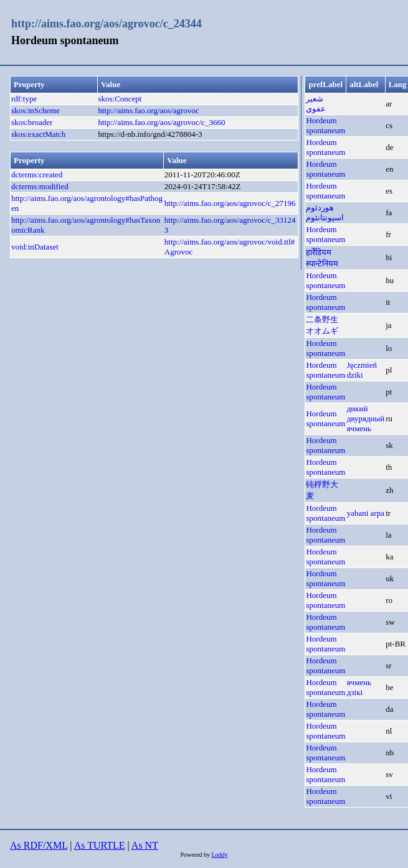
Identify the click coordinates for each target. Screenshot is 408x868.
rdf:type (24, 99)
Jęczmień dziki (362, 370)
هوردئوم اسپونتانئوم (325, 212)
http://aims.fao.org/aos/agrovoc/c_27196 (230, 203)
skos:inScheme (36, 110)
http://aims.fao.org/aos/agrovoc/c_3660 (161, 122)
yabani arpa (366, 513)
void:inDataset (35, 247)
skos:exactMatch (38, 134)
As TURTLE (100, 845)
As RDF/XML (39, 845)
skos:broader (32, 122)
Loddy (219, 855)
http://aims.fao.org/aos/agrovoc (148, 110)
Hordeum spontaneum (325, 125)
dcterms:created (37, 175)
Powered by (196, 855)
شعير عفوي (316, 104)
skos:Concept (120, 99)
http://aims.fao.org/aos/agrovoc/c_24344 (107, 24)
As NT (145, 845)
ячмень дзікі (359, 687)
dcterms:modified (40, 186)
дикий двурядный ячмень (366, 418)
